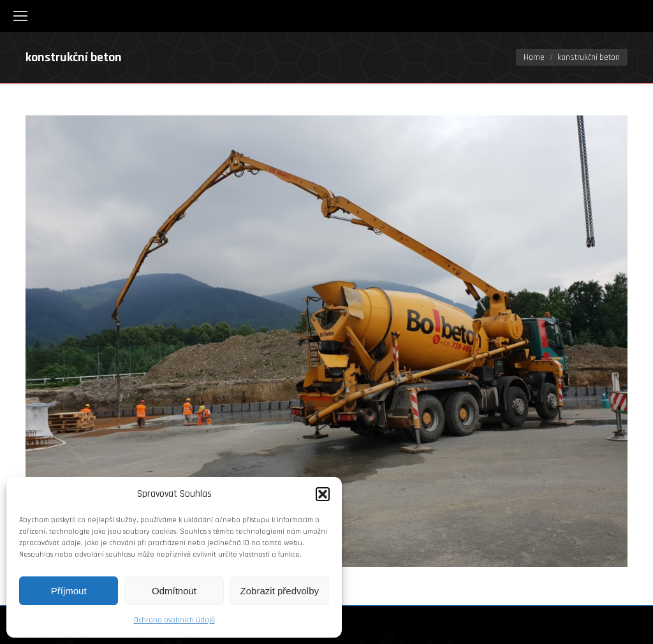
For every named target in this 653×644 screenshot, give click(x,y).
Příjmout (69, 591)
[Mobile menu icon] (20, 16)
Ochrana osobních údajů (174, 620)
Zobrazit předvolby (280, 591)
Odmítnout (174, 591)
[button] (323, 494)
